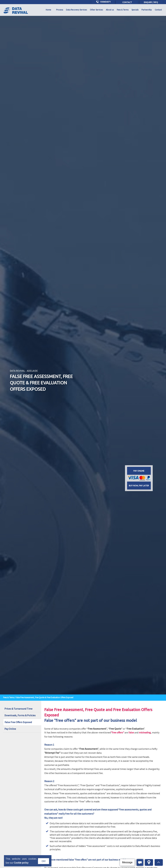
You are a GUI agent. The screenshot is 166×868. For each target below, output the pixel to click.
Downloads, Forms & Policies (20, 715)
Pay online (139, 471)
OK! (44, 861)
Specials (135, 10)
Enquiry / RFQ (151, 2)
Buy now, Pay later (139, 486)
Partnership (147, 10)
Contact (127, 2)
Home (48, 10)
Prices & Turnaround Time (18, 709)
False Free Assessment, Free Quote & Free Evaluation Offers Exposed (44, 697)
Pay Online (10, 729)
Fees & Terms (123, 10)
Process (60, 10)
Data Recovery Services (76, 10)
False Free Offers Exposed (18, 722)
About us (110, 10)
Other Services (96, 10)
